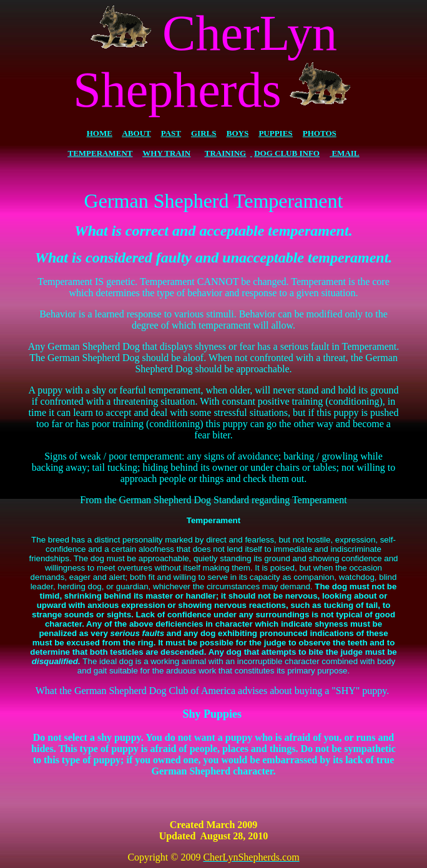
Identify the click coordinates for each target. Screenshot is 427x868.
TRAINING (225, 153)
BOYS (238, 133)
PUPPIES (275, 133)
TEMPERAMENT (101, 153)
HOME (100, 133)
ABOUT (136, 133)
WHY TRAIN (166, 153)
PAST (171, 133)
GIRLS (204, 133)
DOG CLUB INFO (287, 153)
